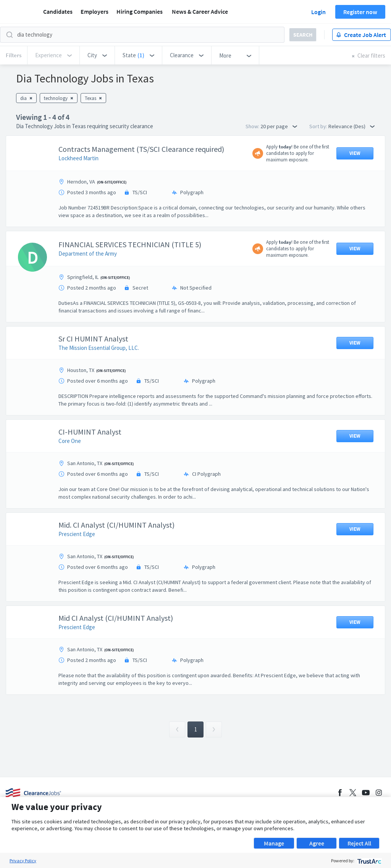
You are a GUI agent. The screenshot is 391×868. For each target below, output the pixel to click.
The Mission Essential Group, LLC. (99, 348)
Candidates (58, 11)
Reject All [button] (359, 843)
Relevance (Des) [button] (351, 126)
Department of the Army (88, 254)
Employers (95, 11)
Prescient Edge (77, 534)
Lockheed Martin (78, 158)
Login (318, 12)
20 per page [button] (279, 126)
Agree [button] (317, 843)
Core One (70, 441)
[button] (97, 55)
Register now (360, 12)
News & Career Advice (200, 11)
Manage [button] (274, 843)
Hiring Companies (140, 11)
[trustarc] (369, 861)
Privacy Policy (23, 861)
